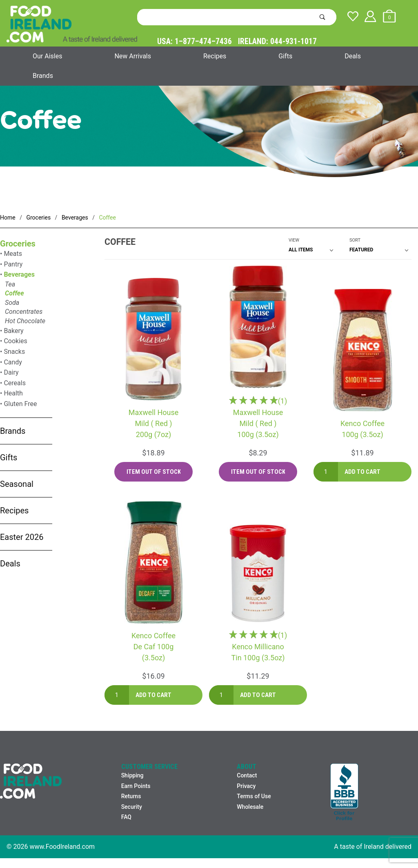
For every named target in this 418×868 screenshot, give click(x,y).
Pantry (13, 264)
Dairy (11, 372)
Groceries (18, 244)
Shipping (132, 775)
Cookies (15, 341)
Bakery (13, 331)
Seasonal (17, 484)
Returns (131, 796)
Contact (247, 775)
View (294, 240)
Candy (13, 362)
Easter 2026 (22, 537)
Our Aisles (47, 56)
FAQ (126, 817)
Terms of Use (254, 796)
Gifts (285, 56)
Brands (43, 76)
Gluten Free (20, 404)
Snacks (14, 352)
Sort (355, 240)
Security (132, 807)
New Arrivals (133, 56)
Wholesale (250, 807)
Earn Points (136, 786)
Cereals (15, 383)
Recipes (215, 56)
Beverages (19, 274)
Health (13, 393)
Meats (13, 254)
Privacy (246, 786)
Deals (353, 56)
